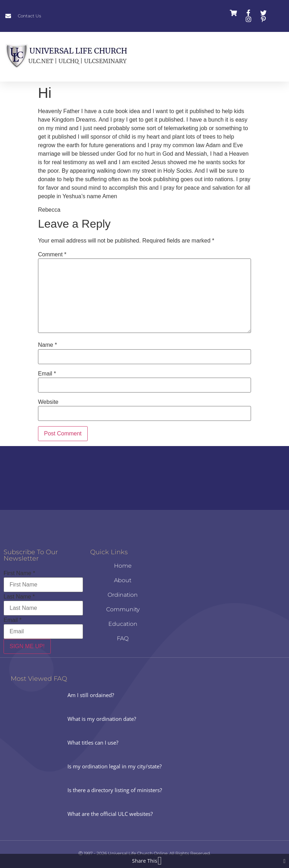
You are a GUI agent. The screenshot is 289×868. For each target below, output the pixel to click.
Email (47, 374)
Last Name (19, 597)
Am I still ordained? (91, 695)
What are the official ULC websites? (110, 814)
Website (48, 402)
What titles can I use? (93, 742)
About (123, 580)
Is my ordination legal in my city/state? (114, 766)
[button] (184, 57)
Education (123, 624)
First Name (19, 573)
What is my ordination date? (102, 719)
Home (123, 566)
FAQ (123, 638)
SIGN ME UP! (27, 646)
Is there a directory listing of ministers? (115, 790)
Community (123, 609)
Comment (52, 255)
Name (47, 345)
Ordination (123, 595)
